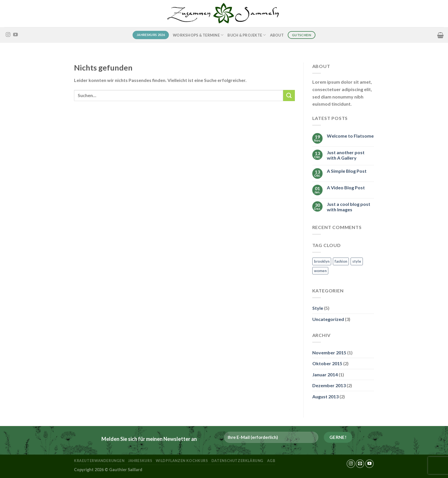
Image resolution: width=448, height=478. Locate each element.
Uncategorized (328, 319)
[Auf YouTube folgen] (15, 35)
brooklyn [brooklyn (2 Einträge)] (322, 261)
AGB (271, 461)
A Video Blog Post (346, 187)
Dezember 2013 (329, 385)
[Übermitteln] (289, 96)
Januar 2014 (325, 374)
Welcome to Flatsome (350, 136)
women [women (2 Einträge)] (320, 271)
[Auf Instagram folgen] (8, 35)
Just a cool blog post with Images (349, 207)
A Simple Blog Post (347, 171)
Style (318, 308)
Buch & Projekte (247, 35)
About (277, 35)
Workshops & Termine (198, 35)
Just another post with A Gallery (346, 155)
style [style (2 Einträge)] (357, 261)
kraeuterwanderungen (99, 461)
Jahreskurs (140, 461)
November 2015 (329, 353)
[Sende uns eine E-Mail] (360, 464)
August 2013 (325, 396)
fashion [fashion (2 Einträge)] (341, 261)
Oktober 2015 (327, 363)
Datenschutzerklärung (237, 461)
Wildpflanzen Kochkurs (182, 461)
